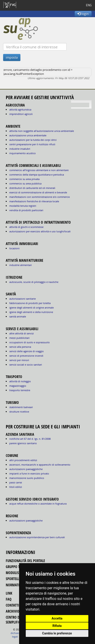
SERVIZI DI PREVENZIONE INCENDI (26, 356)
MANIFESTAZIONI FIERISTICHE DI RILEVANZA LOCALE (34, 201)
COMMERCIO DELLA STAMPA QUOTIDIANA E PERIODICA (37, 175)
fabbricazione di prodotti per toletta (30, 303)
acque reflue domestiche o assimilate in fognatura (38, 504)
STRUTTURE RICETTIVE (19, 412)
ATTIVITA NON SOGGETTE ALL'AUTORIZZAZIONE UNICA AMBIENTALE (42, 131)
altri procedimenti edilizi (23, 460)
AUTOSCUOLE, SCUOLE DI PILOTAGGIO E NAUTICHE (34, 282)
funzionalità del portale (25, 561)
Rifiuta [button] (57, 626)
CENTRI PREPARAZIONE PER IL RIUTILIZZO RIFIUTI (32, 144)
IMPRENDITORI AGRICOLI (21, 114)
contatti (12, 605)
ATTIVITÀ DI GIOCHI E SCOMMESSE (26, 227)
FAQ (9, 599)
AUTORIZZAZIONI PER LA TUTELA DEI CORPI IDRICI (33, 140)
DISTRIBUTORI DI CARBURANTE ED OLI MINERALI (32, 188)
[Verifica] (35, 47)
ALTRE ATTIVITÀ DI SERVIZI (22, 333)
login (83, 14)
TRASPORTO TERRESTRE (20, 390)
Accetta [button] (57, 618)
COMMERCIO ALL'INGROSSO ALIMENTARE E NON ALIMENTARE (39, 170)
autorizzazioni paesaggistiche (26, 469)
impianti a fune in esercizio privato (29, 473)
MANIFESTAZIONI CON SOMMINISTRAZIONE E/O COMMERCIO (40, 197)
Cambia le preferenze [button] (57, 633)
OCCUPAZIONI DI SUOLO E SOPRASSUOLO (30, 342)
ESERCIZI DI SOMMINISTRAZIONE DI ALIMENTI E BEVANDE (38, 192)
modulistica (15, 573)
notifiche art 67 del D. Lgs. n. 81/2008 (30, 439)
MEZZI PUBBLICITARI (19, 338)
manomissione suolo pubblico (27, 478)
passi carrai (16, 482)
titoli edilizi (16, 487)
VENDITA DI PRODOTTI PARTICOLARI (26, 210)
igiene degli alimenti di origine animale (32, 308)
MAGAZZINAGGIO (18, 386)
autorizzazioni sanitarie (23, 299)
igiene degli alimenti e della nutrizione (31, 312)
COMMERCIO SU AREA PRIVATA (24, 179)
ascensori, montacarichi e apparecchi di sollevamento (40, 465)
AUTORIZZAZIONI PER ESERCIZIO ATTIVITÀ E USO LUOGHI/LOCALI (40, 231)
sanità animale (18, 316)
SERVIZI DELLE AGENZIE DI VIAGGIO (27, 351)
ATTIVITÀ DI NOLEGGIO (20, 381)
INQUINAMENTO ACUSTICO (23, 153)
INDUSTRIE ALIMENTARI (21, 265)
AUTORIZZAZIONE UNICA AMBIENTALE (28, 135)
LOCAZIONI (14, 248)
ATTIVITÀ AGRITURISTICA (20, 109)
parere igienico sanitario (23, 443)
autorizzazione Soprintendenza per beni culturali (37, 537)
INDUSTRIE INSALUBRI (20, 149)
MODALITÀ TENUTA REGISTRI (23, 206)
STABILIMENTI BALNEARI (21, 407)
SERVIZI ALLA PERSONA (20, 347)
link (9, 593)
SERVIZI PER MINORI (19, 360)
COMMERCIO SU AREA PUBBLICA (25, 183)
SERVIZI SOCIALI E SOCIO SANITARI (26, 365)
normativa (14, 585)
